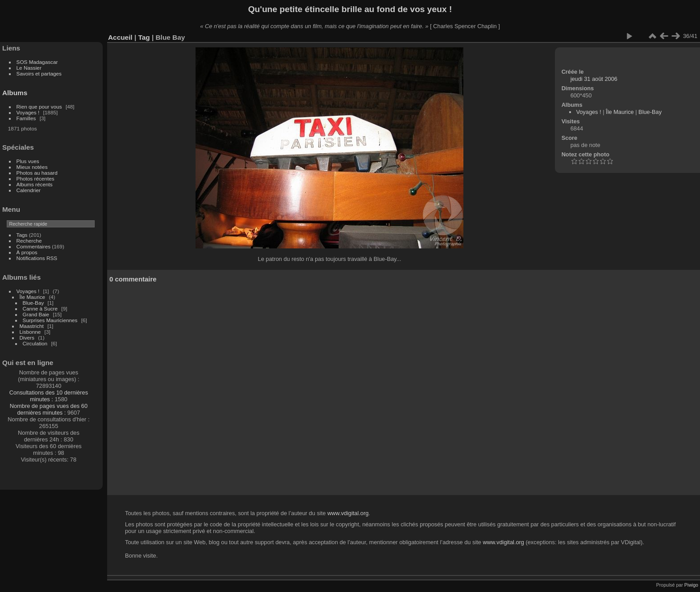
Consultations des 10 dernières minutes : (49, 396)
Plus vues (28, 161)
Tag (144, 37)
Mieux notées (32, 167)
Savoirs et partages (39, 73)
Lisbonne (30, 332)
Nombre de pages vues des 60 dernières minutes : (49, 409)
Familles (26, 118)
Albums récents (35, 184)
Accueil (120, 37)
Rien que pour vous (40, 107)
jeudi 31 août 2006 (594, 79)
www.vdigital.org (348, 513)
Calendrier (29, 190)
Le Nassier (29, 68)
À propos (27, 252)
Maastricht (32, 326)
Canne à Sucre (40, 309)
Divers (27, 338)
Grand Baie (36, 314)
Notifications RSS (37, 258)
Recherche (29, 241)
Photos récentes (35, 178)
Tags (22, 235)
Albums (15, 93)
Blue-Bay (33, 303)
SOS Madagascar (37, 62)
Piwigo (691, 585)
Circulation (35, 343)
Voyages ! (28, 112)
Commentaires (34, 246)
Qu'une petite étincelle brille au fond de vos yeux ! (350, 9)
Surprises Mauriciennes (50, 320)
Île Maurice (33, 297)
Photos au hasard (37, 173)
